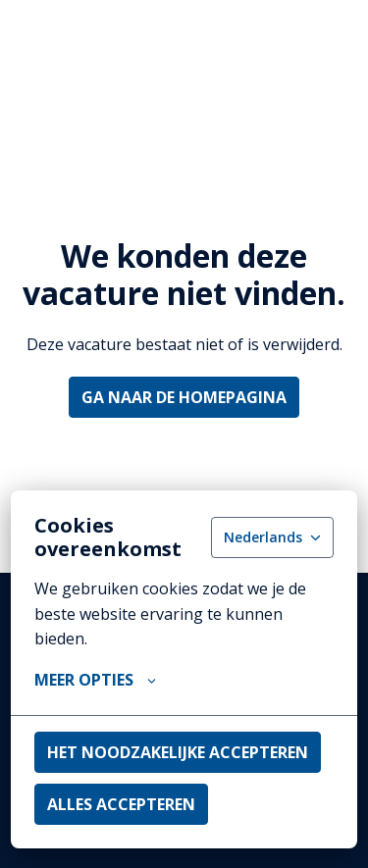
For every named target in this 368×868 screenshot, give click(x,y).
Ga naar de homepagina (184, 397)
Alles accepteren (121, 804)
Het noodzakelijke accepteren (178, 752)
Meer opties (95, 680)
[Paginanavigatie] (324, 39)
